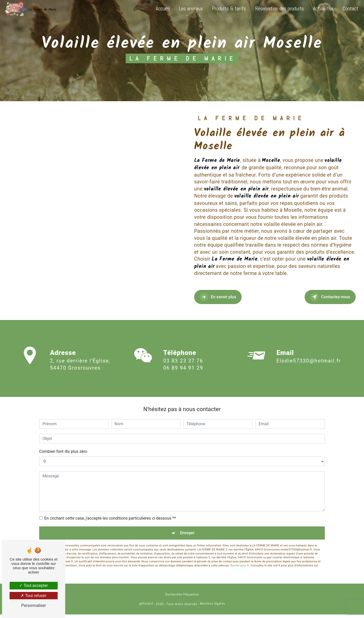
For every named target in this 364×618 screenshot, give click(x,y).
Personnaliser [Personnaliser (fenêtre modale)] (34, 605)
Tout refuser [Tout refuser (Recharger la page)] (34, 596)
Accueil (160, 9)
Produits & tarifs (226, 9)
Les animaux (188, 9)
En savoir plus (225, 297)
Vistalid (148, 607)
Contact (347, 9)
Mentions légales (213, 607)
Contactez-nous (323, 297)
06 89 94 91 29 (183, 372)
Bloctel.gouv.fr (240, 569)
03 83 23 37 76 (183, 365)
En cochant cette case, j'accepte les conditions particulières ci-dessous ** (110, 518)
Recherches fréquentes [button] (182, 598)
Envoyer (188, 535)
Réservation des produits (276, 9)
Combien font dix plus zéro (63, 451)
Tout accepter (33, 585)
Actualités (320, 9)
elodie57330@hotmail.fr (309, 356)
